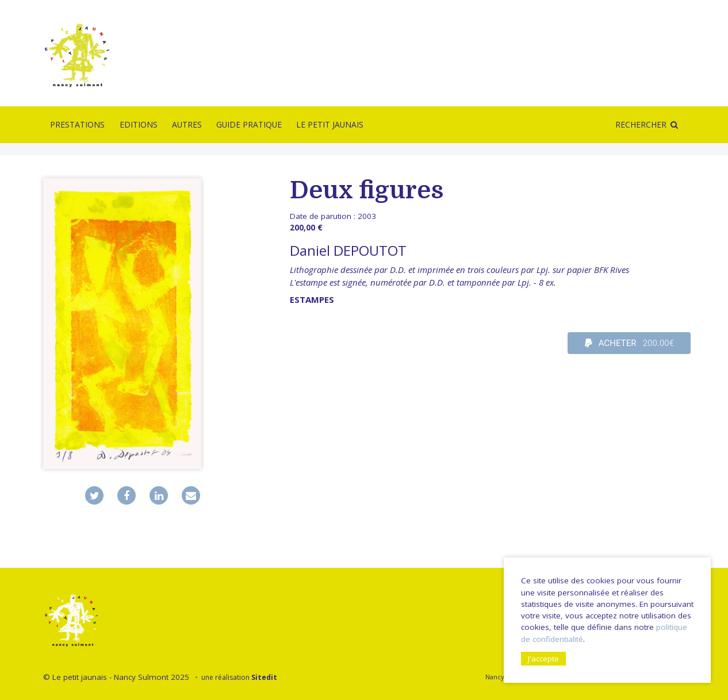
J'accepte (543, 659)
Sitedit (264, 677)
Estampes (312, 299)
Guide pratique (249, 124)
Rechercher (641, 124)
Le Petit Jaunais (330, 124)
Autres (187, 124)
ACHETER (630, 343)
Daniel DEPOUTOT (348, 250)
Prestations (77, 124)
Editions (139, 124)
